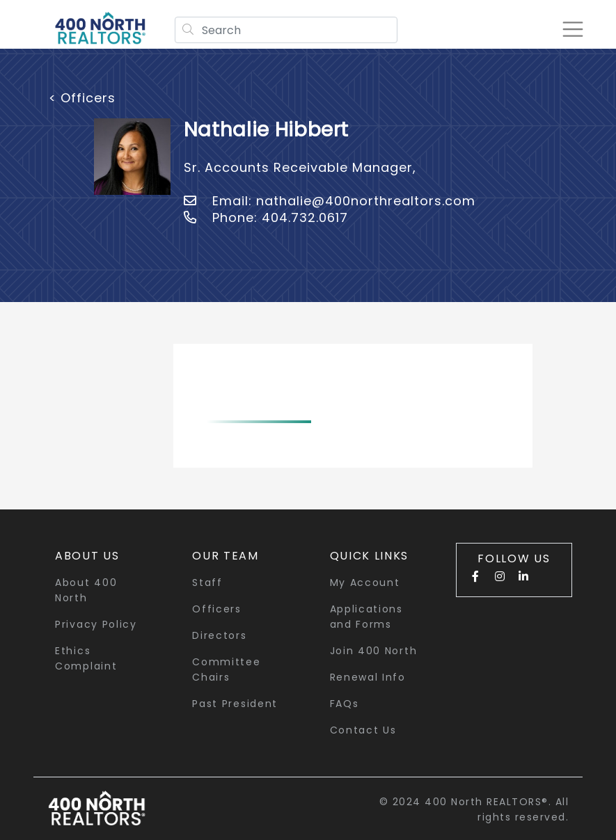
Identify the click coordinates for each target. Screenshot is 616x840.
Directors (219, 635)
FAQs (345, 704)
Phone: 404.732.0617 (266, 217)
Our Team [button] (226, 556)
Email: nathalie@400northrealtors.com (330, 201)
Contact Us (363, 730)
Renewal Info (368, 677)
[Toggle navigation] (570, 29)
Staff (207, 583)
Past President (235, 704)
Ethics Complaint (86, 658)
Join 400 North (374, 651)
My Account (365, 583)
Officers (217, 609)
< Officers (82, 98)
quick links (370, 556)
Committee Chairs (226, 669)
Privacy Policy (96, 624)
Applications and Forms (366, 617)
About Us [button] (87, 556)
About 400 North (86, 590)
